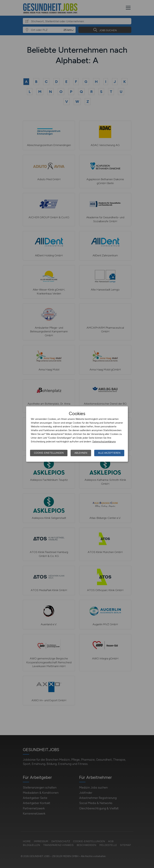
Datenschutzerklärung (104, 442)
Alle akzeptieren (109, 453)
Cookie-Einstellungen (49, 453)
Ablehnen (81, 453)
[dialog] (77, 434)
